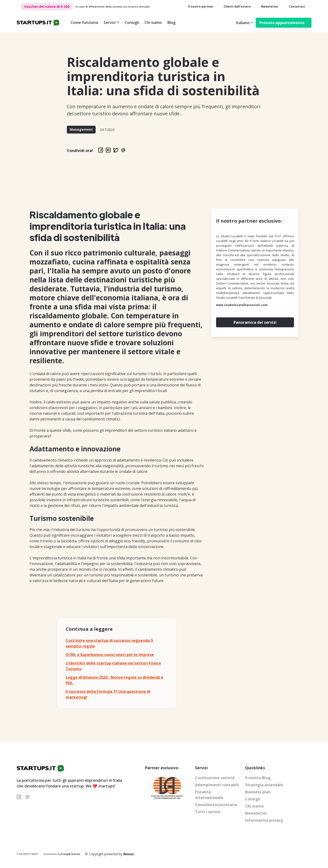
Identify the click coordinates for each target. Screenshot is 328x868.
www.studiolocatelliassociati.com (242, 305)
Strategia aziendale (264, 785)
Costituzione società (215, 778)
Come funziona (84, 22)
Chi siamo (153, 22)
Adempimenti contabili (217, 785)
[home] (38, 23)
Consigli (132, 22)
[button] (111, 22)
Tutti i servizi (208, 812)
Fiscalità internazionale (209, 795)
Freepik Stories (70, 854)
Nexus (129, 854)
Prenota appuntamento (282, 23)
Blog (171, 22)
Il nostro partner (201, 6)
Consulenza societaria (216, 805)
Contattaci (297, 6)
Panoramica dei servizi (255, 322)
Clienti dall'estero (237, 6)
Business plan (258, 792)
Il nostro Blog (258, 778)
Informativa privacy (264, 820)
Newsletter (270, 6)
